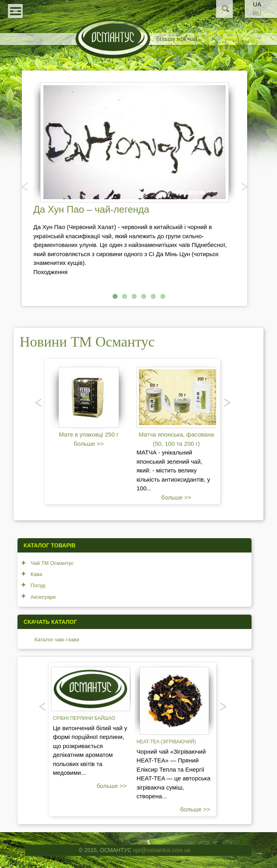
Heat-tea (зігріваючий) (166, 742)
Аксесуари (43, 597)
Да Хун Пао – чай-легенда (91, 209)
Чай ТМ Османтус (52, 563)
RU (257, 13)
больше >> (89, 444)
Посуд (38, 585)
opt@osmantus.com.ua (162, 850)
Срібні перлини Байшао (84, 718)
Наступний (244, 186)
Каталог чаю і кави (57, 640)
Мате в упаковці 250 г (89, 434)
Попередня (25, 186)
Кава (36, 574)
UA (257, 4)
